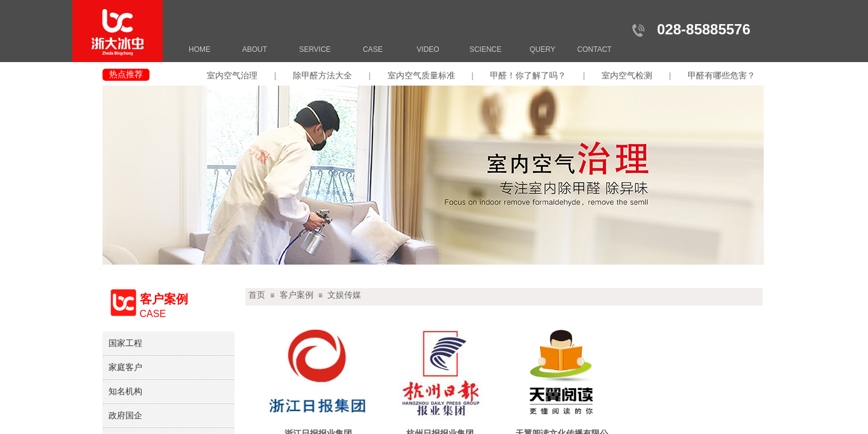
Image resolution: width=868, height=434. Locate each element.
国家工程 (125, 343)
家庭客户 (125, 367)
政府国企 (125, 415)
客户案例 (297, 295)
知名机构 (125, 391)
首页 (257, 295)
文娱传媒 (344, 295)
